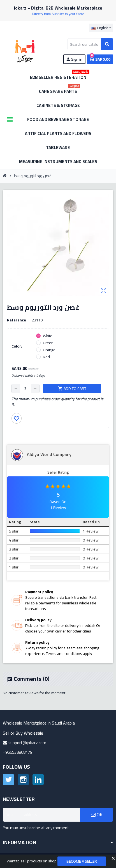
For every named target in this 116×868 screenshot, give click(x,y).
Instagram (23, 780)
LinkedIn (38, 780)
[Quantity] (25, 389)
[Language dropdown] (101, 28)
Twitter (8, 780)
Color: (17, 346)
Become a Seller (82, 861)
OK (97, 815)
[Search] (90, 44)
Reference (17, 320)
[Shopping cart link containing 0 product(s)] (100, 59)
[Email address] (41, 815)
